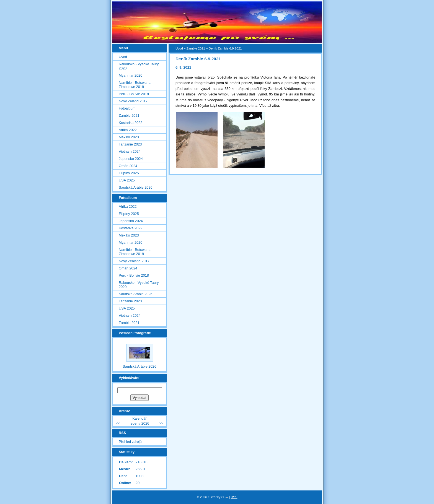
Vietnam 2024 (130, 151)
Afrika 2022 (128, 130)
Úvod (179, 48)
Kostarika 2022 (131, 123)
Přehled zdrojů (130, 442)
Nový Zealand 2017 (134, 261)
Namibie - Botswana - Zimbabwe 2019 (136, 85)
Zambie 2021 (196, 48)
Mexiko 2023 (129, 137)
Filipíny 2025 (129, 173)
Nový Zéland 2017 (133, 101)
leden (134, 423)
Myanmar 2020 (131, 75)
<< (118, 423)
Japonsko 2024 (131, 159)
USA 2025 (127, 180)
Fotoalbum (127, 108)
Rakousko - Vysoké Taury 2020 (139, 66)
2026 (145, 423)
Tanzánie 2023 (130, 144)
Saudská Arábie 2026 (136, 187)
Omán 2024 (128, 166)
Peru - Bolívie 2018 (134, 94)
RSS (234, 497)
